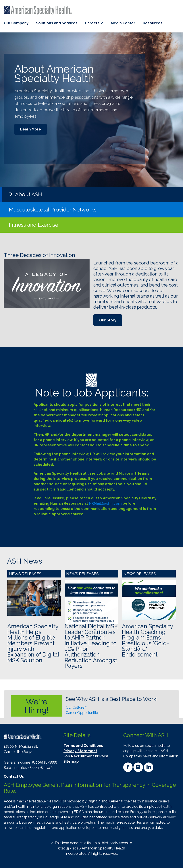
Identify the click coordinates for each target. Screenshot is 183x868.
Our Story (108, 320)
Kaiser (114, 801)
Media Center (123, 23)
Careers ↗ (94, 23)
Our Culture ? (76, 707)
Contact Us (14, 776)
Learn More (31, 129)
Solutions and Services (57, 23)
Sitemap (71, 761)
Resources (153, 23)
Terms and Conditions (83, 746)
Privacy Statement (80, 751)
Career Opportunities (83, 713)
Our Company (16, 23)
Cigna (92, 801)
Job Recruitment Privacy (86, 756)
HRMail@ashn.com (105, 503)
